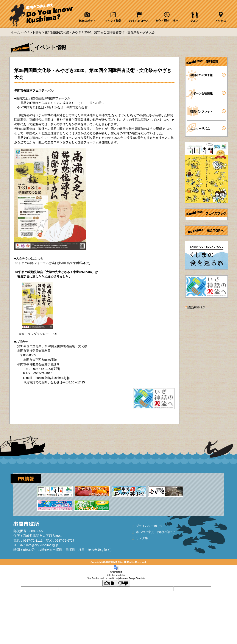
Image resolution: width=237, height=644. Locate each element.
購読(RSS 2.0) (196, 307)
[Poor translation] (123, 583)
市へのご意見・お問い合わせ (156, 532)
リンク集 (142, 538)
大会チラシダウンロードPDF (38, 334)
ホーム (15, 32)
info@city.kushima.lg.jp (42, 545)
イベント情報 (32, 32)
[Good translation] (109, 583)
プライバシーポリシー (151, 526)
